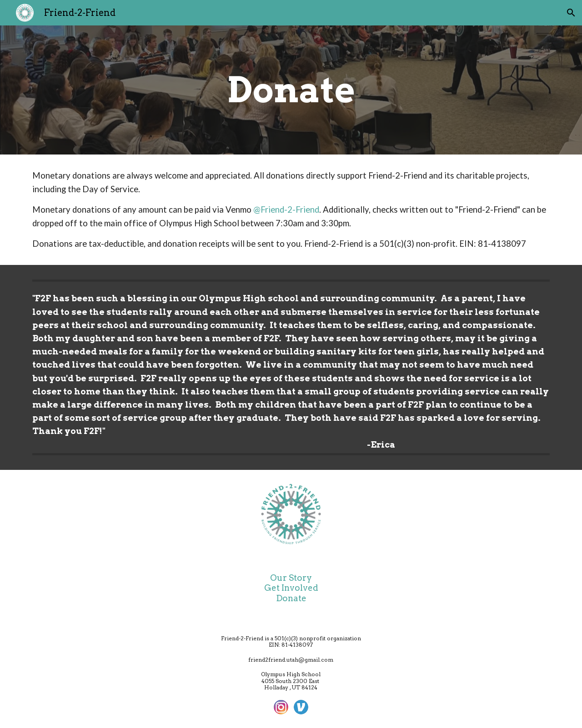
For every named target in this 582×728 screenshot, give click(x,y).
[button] (571, 13)
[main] (291, 90)
